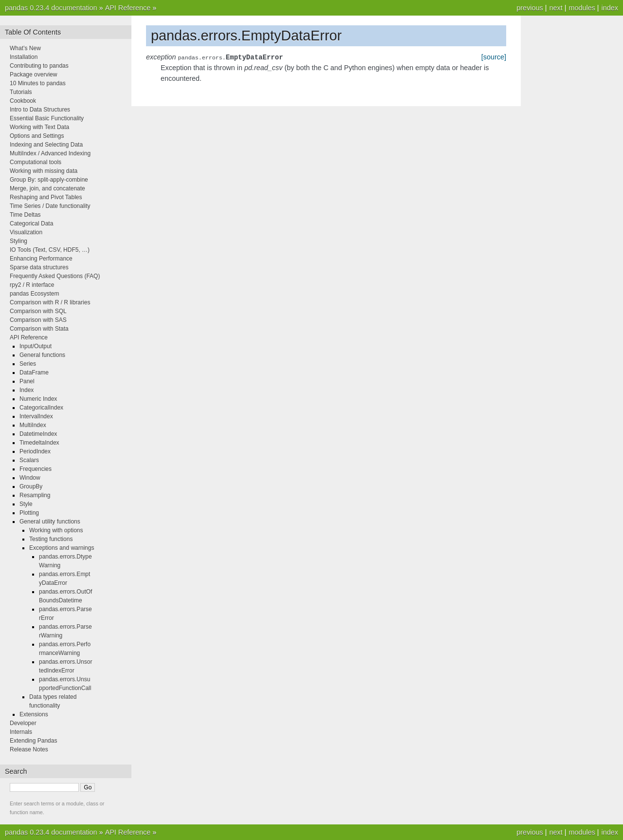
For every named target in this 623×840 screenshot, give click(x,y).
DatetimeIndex (38, 434)
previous (530, 8)
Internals (21, 732)
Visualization (26, 232)
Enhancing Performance (41, 259)
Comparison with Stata (39, 329)
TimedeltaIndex (39, 443)
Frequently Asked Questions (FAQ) (55, 276)
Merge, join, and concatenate (47, 188)
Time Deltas (25, 215)
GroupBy (31, 486)
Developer (23, 723)
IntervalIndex (36, 416)
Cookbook (23, 101)
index (610, 8)
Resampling (35, 495)
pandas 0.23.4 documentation (51, 8)
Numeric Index (38, 399)
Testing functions (51, 539)
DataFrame (34, 373)
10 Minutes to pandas (38, 83)
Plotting (29, 513)
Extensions (34, 714)
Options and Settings (37, 136)
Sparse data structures (39, 267)
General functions (42, 355)
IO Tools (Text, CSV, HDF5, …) (50, 250)
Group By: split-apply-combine (49, 180)
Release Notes (29, 749)
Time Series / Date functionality (50, 206)
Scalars (29, 460)
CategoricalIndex (41, 408)
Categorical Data (31, 224)
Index (27, 390)
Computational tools (36, 162)
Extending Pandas (33, 741)
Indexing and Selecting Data (46, 145)
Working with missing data (44, 171)
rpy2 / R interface (32, 285)
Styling (18, 241)
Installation (24, 57)
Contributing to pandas (39, 66)
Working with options (56, 530)
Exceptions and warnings (62, 548)
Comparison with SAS (38, 320)
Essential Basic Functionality (47, 118)
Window (30, 478)
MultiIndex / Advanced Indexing (50, 153)
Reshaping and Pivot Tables (46, 197)
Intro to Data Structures (40, 110)
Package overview (33, 75)
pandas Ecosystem (34, 294)
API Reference (128, 8)
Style (26, 504)
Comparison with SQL (38, 311)
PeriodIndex (35, 451)
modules (582, 8)
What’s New (25, 48)
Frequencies (36, 469)
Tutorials (21, 92)
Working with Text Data (39, 127)
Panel (27, 381)
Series (28, 364)
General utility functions (50, 522)
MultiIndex (33, 425)
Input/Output (36, 346)
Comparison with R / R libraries (50, 302)
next (556, 8)
